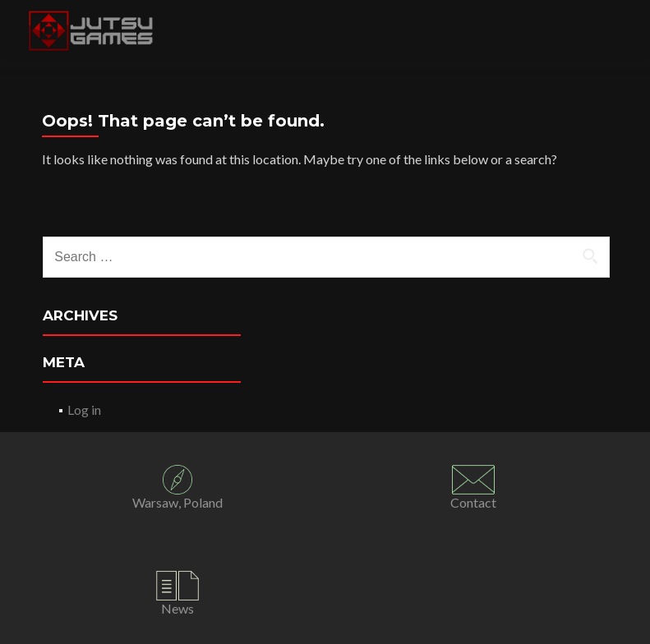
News (177, 608)
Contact (473, 502)
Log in (84, 409)
